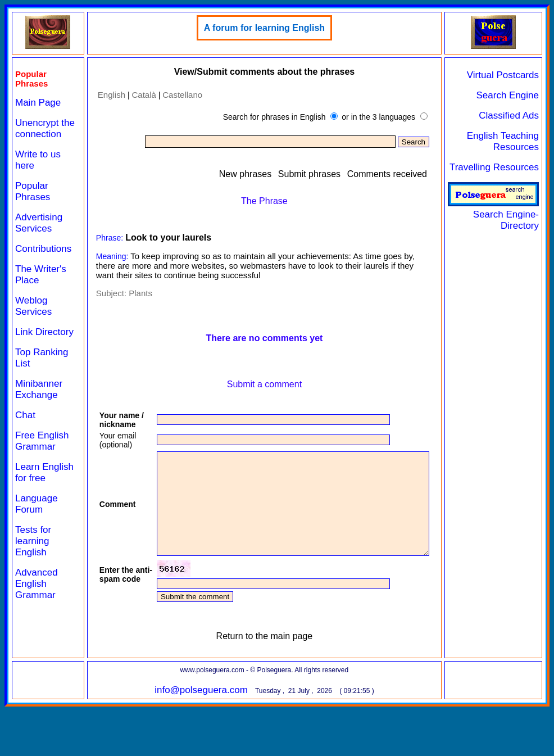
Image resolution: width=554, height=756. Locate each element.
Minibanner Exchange (39, 412)
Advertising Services (39, 234)
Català (135, 95)
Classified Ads (513, 116)
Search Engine (512, 95)
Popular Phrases (33, 203)
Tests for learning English (33, 575)
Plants (131, 293)
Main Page (38, 103)
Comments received (391, 174)
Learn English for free (38, 501)
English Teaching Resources (507, 141)
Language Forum (37, 538)
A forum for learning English (262, 28)
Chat (25, 438)
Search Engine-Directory (498, 214)
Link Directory (34, 349)
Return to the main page (262, 681)
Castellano (173, 95)
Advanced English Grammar (37, 617)
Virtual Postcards (507, 75)
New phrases (250, 174)
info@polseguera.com (199, 735)
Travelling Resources (499, 167)
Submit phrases (314, 174)
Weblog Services (33, 317)
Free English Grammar (42, 463)
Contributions (43, 260)
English (102, 95)
